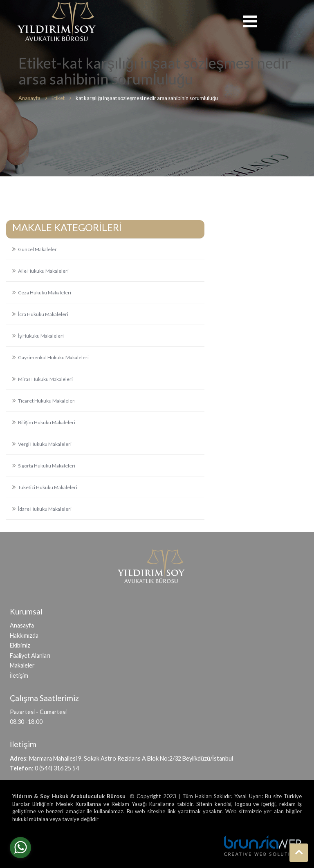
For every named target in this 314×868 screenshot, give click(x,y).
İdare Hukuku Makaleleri (45, 509)
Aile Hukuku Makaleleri (43, 271)
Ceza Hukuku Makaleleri (45, 293)
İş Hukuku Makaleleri (41, 336)
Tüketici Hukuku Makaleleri (48, 487)
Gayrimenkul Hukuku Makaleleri (53, 357)
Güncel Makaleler (37, 249)
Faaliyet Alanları (30, 655)
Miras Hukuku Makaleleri (45, 379)
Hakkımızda (24, 635)
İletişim (19, 675)
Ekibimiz (20, 645)
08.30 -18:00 (26, 722)
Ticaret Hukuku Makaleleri (47, 401)
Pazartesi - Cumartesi (38, 712)
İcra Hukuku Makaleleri (43, 314)
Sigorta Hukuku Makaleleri (47, 466)
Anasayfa (22, 625)
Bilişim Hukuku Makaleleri (47, 422)
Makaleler (22, 665)
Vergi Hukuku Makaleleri (45, 444)
